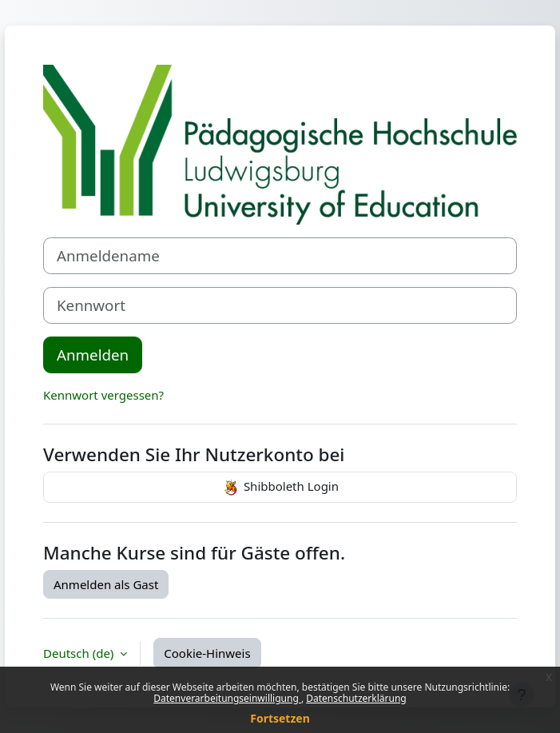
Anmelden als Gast (106, 584)
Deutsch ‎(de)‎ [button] (80, 653)
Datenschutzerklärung (356, 698)
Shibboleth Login (280, 488)
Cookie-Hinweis (207, 653)
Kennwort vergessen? (103, 395)
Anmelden (93, 355)
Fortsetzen (280, 718)
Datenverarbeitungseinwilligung (227, 698)
